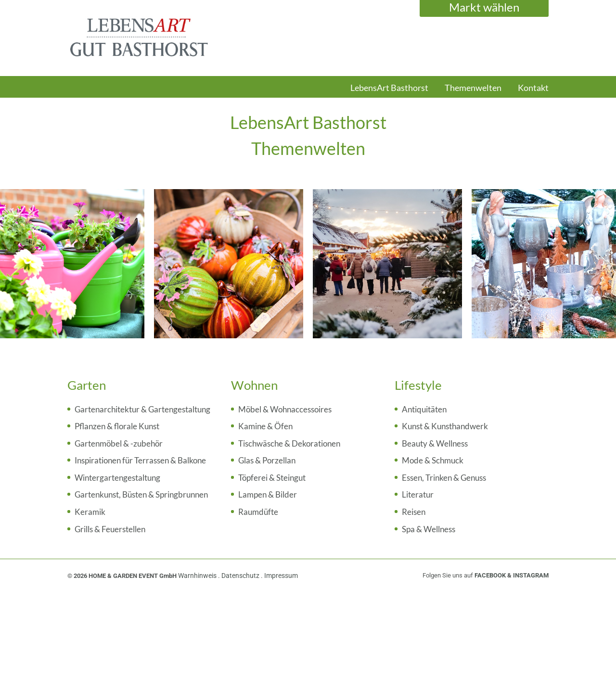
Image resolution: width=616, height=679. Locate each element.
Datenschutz (241, 576)
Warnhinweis (198, 576)
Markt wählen (484, 7)
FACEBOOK (490, 575)
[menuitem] (389, 92)
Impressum (281, 576)
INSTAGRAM (531, 575)
